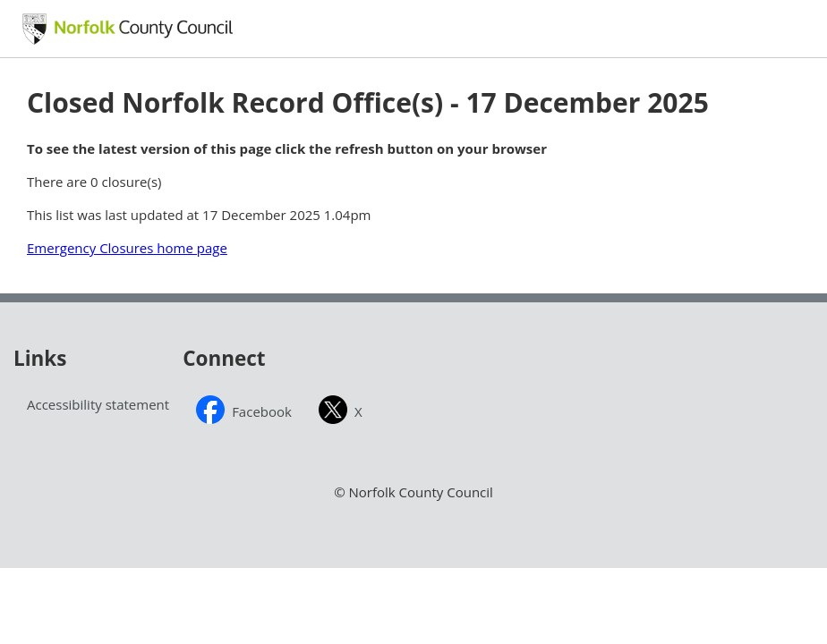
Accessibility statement (98, 404)
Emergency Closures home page (127, 248)
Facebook (262, 411)
